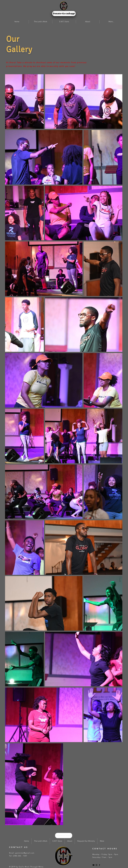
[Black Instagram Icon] (96, 865)
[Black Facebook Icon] (99, 865)
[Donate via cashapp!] (64, 14)
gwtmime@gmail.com (25, 853)
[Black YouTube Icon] (93, 865)
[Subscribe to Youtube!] (64, 836)
